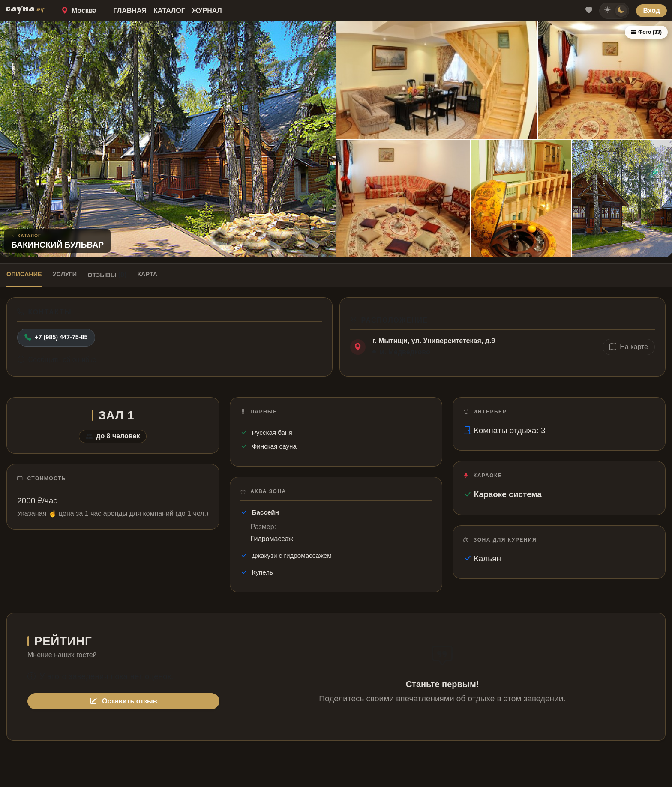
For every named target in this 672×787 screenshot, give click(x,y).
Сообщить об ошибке (57, 360)
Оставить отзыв (124, 701)
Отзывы (107, 275)
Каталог (169, 10)
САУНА (25, 10)
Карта (147, 274)
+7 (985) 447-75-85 (56, 338)
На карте (629, 347)
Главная (130, 10)
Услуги (65, 274)
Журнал (207, 10)
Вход (651, 10)
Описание (24, 274)
